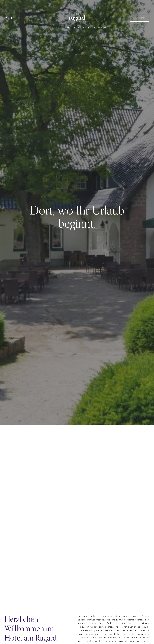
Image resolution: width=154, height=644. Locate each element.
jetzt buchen (140, 18)
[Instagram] (6, 18)
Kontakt (103, 28)
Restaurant (62, 28)
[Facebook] (11, 18)
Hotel (50, 28)
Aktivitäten (89, 28)
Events (75, 28)
